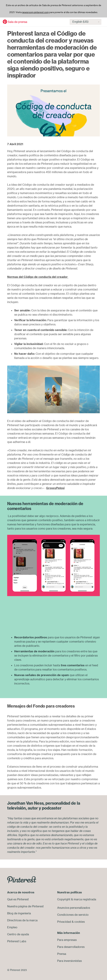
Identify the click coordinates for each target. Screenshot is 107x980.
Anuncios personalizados (74, 908)
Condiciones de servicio (73, 915)
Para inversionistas (69, 961)
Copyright (64, 899)
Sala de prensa (17, 22)
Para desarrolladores (71, 947)
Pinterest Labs (17, 941)
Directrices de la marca (22, 920)
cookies (80, 922)
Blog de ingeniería (19, 913)
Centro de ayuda (18, 934)
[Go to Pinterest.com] (22, 879)
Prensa (62, 954)
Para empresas (67, 940)
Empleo (12, 927)
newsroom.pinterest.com (35, 12)
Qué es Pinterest (18, 899)
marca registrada (85, 899)
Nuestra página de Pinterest (25, 906)
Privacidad (64, 922)
